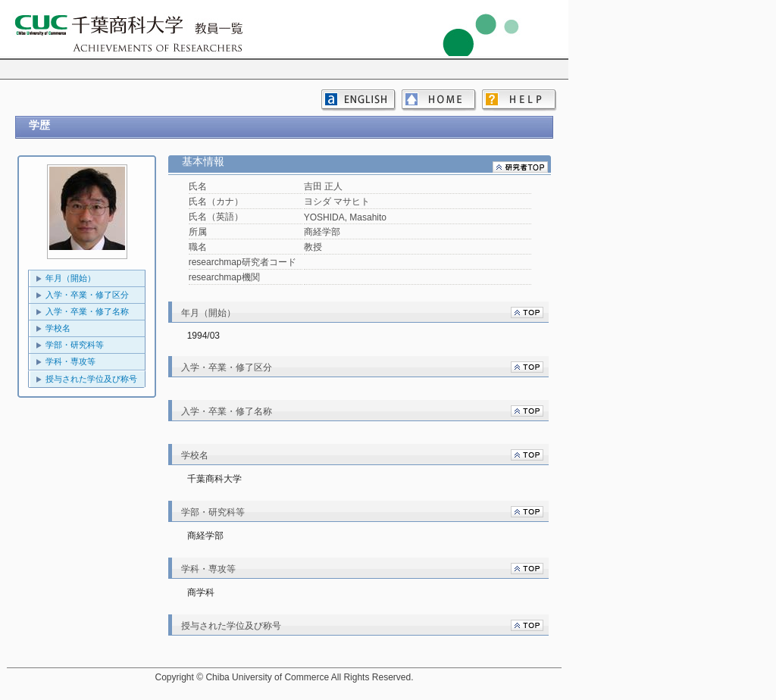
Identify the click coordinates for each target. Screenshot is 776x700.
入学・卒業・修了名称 (87, 311)
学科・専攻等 (70, 361)
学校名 (58, 328)
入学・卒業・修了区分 (87, 295)
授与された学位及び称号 (91, 379)
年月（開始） (70, 278)
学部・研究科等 (75, 345)
